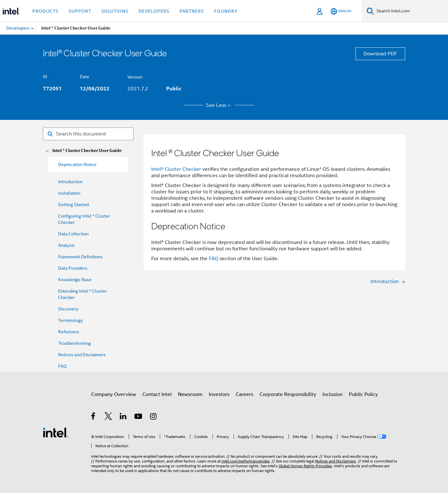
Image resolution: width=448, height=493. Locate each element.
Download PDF (380, 54)
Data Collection (73, 234)
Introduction (70, 182)
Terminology (71, 320)
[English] (341, 11)
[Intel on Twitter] (109, 417)
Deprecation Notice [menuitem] (77, 164)
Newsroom (190, 394)
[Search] (370, 11)
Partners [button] (192, 11)
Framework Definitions (80, 257)
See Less (219, 105)
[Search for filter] (88, 134)
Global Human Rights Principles (305, 466)
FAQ (62, 366)
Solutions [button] (115, 11)
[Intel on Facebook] (94, 417)
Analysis (66, 245)
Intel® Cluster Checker (176, 169)
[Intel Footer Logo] (56, 432)
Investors (219, 394)
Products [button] (45, 11)
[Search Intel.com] (411, 11)
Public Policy (363, 394)
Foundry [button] (226, 11)
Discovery (68, 309)
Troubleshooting (75, 343)
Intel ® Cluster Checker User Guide (87, 151)
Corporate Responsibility (288, 394)
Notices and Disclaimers (82, 355)
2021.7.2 (138, 89)
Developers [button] (154, 11)
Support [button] (80, 11)
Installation (69, 193)
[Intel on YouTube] (139, 417)
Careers (244, 394)
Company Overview (114, 394)
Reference (69, 332)
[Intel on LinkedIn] (123, 417)
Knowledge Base (75, 280)
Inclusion (333, 394)
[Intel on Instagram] (154, 417)
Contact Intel (157, 394)
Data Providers (73, 268)
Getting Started (73, 205)
